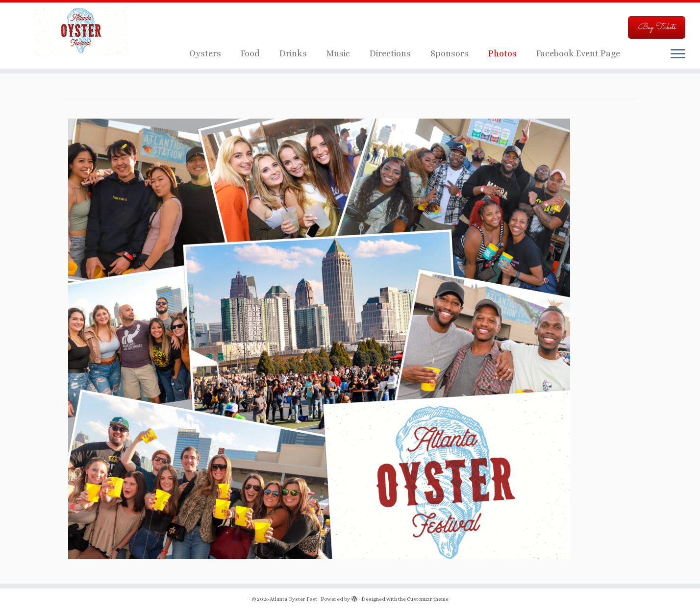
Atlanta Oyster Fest (293, 599)
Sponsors (450, 53)
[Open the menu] (678, 54)
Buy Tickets (657, 27)
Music (338, 53)
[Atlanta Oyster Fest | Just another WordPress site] (81, 32)
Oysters (205, 53)
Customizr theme (428, 599)
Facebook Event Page (578, 53)
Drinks (293, 53)
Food (250, 53)
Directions (390, 53)
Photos (502, 53)
